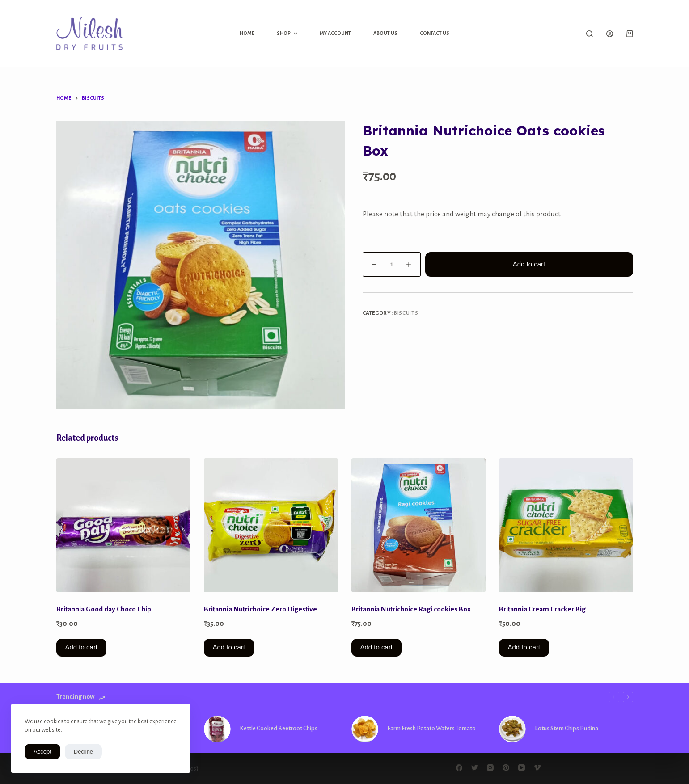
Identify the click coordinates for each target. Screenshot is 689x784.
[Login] (610, 34)
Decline (83, 752)
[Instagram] (490, 768)
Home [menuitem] (247, 33)
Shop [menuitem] (288, 34)
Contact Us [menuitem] (435, 33)
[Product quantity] (392, 264)
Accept (42, 752)
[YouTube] (522, 768)
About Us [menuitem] (385, 33)
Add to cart (529, 264)
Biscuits (406, 313)
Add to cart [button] (82, 647)
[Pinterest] (506, 768)
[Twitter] (475, 768)
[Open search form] (590, 34)
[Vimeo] (537, 768)
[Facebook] (459, 768)
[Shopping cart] (630, 34)
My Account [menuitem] (335, 33)
